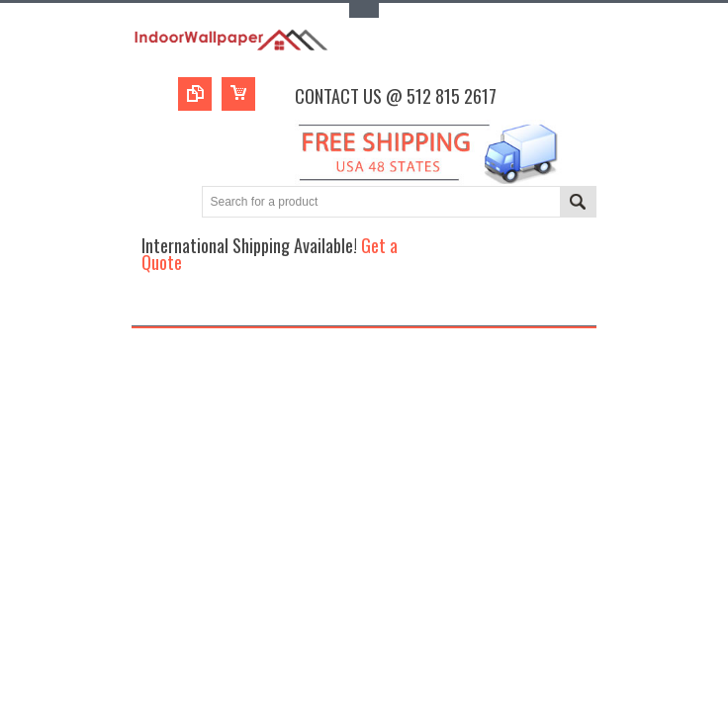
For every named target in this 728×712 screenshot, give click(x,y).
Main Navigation (149, 308)
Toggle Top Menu (364, 10)
